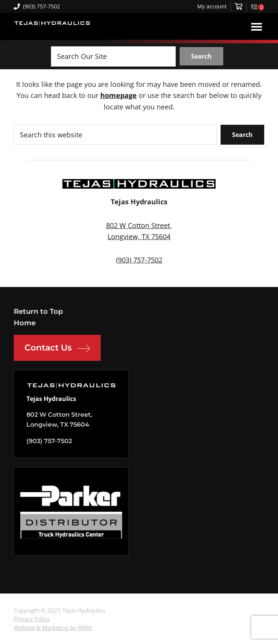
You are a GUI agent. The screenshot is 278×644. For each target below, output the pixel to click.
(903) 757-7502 (37, 6)
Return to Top (38, 311)
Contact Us (57, 349)
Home (25, 323)
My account (212, 7)
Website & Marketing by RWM (53, 628)
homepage (119, 95)
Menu (257, 26)
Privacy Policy (32, 619)
